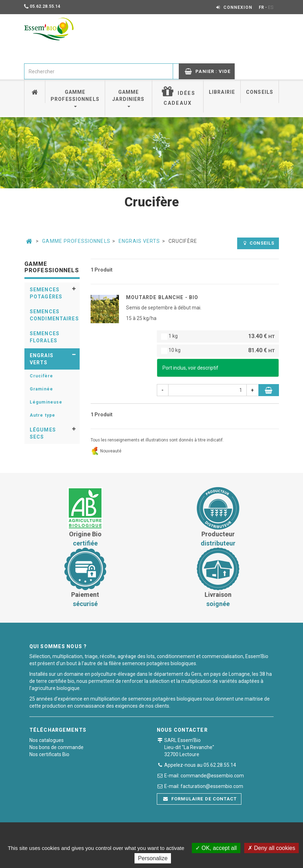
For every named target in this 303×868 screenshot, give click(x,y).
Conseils (260, 92)
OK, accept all (216, 848)
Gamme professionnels (75, 98)
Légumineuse (46, 402)
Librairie (222, 92)
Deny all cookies (271, 848)
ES (271, 7)
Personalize (153, 858)
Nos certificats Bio (49, 754)
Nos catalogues (47, 740)
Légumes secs (43, 433)
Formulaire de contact (200, 799)
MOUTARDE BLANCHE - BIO (162, 297)
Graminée (41, 389)
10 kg (218, 351)
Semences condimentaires (54, 315)
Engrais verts (139, 241)
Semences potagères (46, 293)
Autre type (42, 415)
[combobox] (99, 71)
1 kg (218, 336)
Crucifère (41, 376)
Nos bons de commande (56, 747)
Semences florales (45, 337)
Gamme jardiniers (128, 98)
